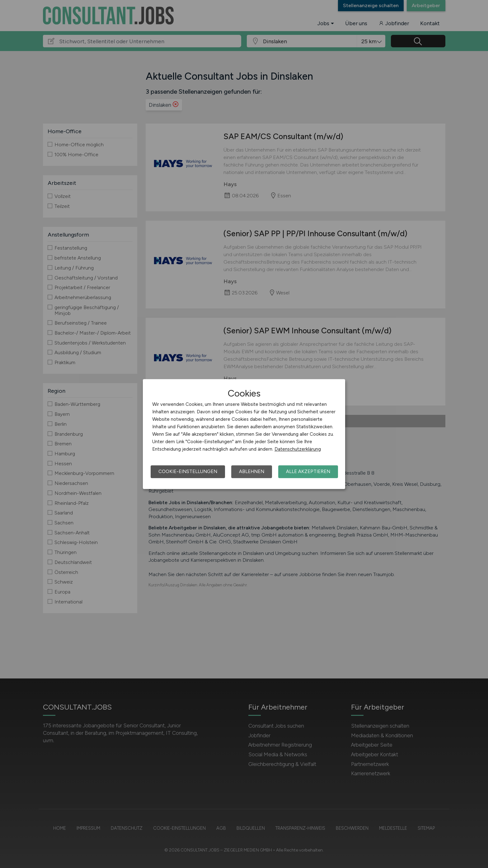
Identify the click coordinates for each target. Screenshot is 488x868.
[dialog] (244, 434)
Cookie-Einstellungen (188, 472)
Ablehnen (252, 472)
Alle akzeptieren (308, 472)
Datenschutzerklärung (298, 449)
